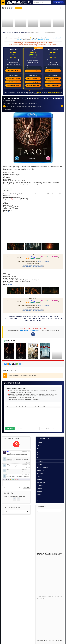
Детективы (40, 473)
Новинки (30, 106)
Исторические (41, 482)
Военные (39, 479)
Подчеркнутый (7, 479)
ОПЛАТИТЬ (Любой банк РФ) (13, 78)
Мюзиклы (40, 492)
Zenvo (8, 464)
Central (8, 103)
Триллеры (40, 452)
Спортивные (40, 498)
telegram (39, 92)
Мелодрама (40, 461)
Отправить (10, 429)
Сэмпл (10, 212)
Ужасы (39, 458)
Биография (40, 486)
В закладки (7, 110)
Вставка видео (15, 479)
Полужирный (3, 479)
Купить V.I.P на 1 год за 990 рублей (33, 267)
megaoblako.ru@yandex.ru (54, 92)
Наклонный (5, 479)
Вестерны (40, 489)
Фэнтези (39, 464)
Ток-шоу (39, 495)
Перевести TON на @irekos (13, 85)
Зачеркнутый (8, 479)
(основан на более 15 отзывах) (40, 40)
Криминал (40, 476)
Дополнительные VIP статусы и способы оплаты (33, 91)
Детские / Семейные (43, 467)
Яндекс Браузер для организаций (29, 330)
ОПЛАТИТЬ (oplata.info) (13, 71)
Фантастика (40, 455)
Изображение (14, 479)
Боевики (39, 446)
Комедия (39, 443)
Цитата (19, 479)
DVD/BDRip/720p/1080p (22, 106)
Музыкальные (41, 501)
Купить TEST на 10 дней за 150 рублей (33, 265)
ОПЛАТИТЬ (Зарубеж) (13, 82)
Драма (39, 449)
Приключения (41, 470)
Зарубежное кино (11, 106)
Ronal (8, 458)
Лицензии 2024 (37, 106)
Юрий (8, 452)
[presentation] (59, 8)
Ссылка (12, 479)
